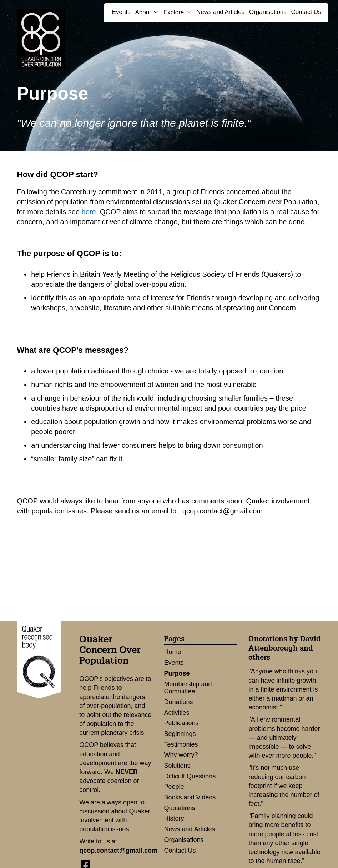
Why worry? (181, 755)
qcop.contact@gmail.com (118, 851)
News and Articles (220, 12)
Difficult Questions (190, 776)
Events (121, 12)
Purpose (177, 673)
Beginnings (180, 734)
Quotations (179, 808)
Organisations (268, 12)
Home (172, 652)
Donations (178, 702)
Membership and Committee (188, 688)
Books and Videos (190, 797)
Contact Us (306, 12)
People (174, 787)
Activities (176, 713)
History (174, 818)
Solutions (177, 766)
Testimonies (181, 744)
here (89, 212)
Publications (181, 723)
